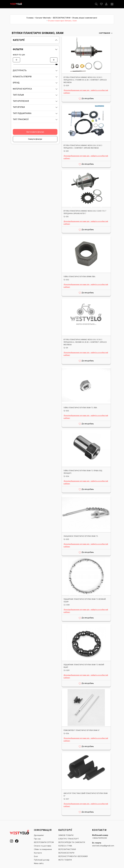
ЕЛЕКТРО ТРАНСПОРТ (69, 839)
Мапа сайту (39, 863)
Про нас (37, 839)
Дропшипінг (39, 835)
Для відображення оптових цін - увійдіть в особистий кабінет (86, 92)
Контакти (38, 853)
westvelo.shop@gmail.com (103, 846)
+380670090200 (100, 838)
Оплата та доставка (43, 846)
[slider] (56, 64)
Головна (30, 18)
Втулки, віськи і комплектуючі (85, 18)
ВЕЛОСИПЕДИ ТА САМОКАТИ (72, 842)
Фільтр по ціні (19, 55)
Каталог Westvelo (43, 18)
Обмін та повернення (43, 849)
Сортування (106, 33)
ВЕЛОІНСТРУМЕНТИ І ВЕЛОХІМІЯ (73, 856)
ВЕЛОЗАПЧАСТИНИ (62, 18)
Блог (36, 856)
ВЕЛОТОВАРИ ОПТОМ (44, 842)
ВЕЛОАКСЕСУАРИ (66, 853)
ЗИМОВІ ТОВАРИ (66, 835)
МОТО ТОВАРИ (65, 860)
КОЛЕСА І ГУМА (65, 846)
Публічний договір (42, 860)
